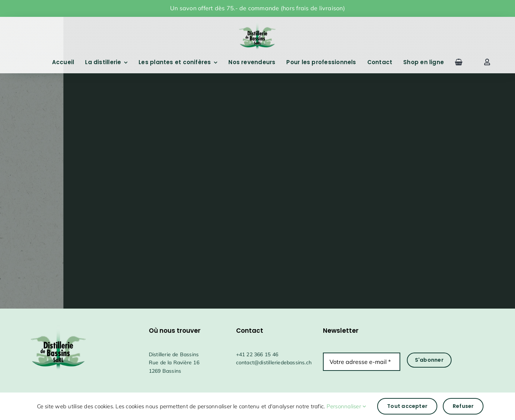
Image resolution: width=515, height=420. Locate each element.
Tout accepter (407, 406)
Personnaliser (347, 406)
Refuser (463, 406)
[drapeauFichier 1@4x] (257, 22)
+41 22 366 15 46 (257, 354)
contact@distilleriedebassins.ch (274, 362)
